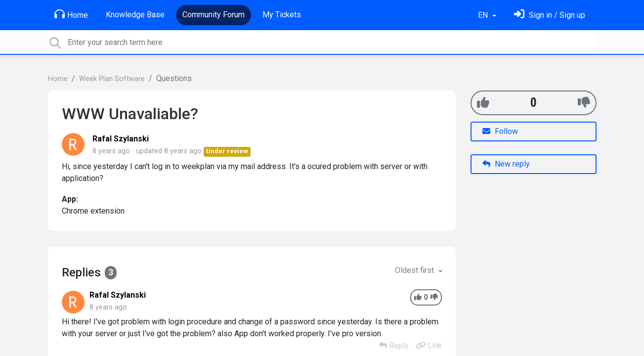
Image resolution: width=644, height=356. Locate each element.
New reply (506, 164)
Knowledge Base (135, 15)
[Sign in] (550, 15)
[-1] (584, 103)
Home (71, 14)
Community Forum (214, 15)
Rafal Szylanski (121, 139)
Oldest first (415, 270)
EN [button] (484, 15)
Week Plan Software (112, 79)
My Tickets (282, 15)
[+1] (483, 103)
